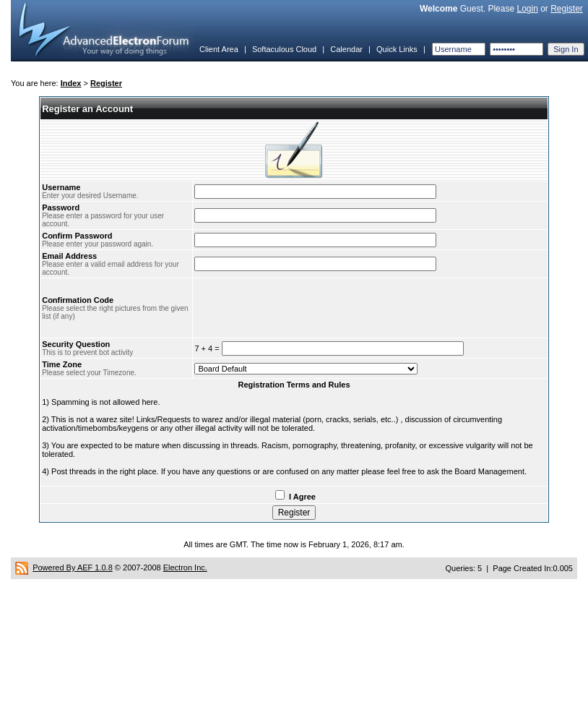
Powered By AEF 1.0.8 (73, 568)
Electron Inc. (185, 568)
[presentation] (304, 308)
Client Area (219, 49)
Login (527, 9)
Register (567, 9)
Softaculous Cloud (284, 49)
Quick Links (397, 49)
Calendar (346, 49)
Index (71, 83)
